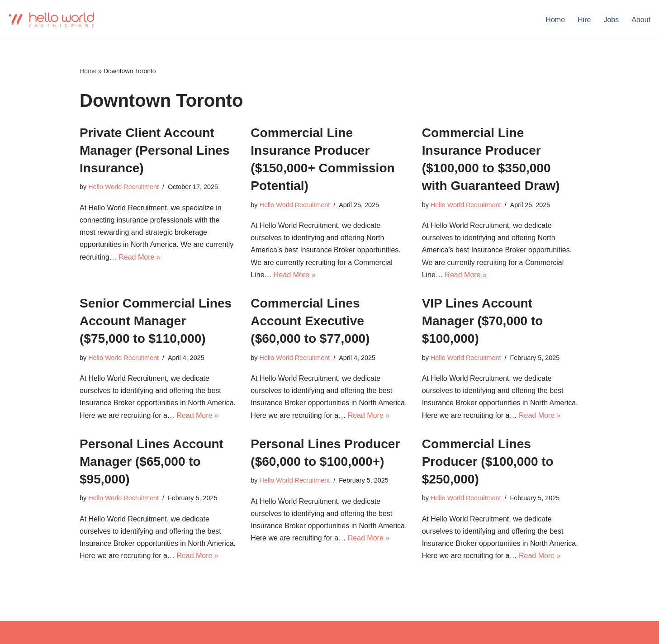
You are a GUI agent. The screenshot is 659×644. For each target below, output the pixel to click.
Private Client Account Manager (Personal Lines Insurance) (154, 150)
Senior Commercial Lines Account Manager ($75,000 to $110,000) (156, 321)
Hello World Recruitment (123, 187)
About (641, 20)
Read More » (140, 257)
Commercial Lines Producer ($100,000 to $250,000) (488, 462)
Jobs (611, 20)
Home (555, 20)
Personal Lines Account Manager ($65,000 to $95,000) (152, 462)
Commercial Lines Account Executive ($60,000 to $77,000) (310, 321)
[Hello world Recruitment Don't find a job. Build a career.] (52, 19)
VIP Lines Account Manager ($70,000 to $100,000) (483, 321)
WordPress (160, 632)
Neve (88, 632)
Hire (584, 20)
